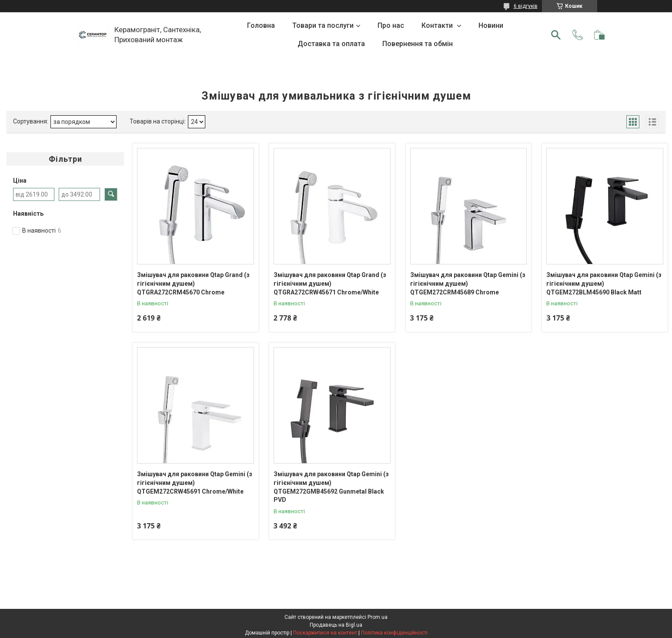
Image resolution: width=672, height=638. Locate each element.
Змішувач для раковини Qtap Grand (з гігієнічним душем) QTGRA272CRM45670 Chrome (193, 283)
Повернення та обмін (418, 44)
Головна (261, 25)
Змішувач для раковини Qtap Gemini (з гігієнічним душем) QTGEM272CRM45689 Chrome (468, 283)
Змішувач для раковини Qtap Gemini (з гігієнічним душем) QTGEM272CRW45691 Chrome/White (195, 483)
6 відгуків (526, 6)
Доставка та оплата (331, 44)
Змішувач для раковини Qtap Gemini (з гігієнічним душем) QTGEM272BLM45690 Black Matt (604, 283)
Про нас (391, 25)
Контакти (438, 25)
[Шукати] (556, 35)
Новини (491, 25)
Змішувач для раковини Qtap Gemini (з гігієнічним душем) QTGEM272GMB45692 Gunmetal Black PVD (331, 487)
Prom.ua (378, 617)
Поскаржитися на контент (325, 633)
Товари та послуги (323, 25)
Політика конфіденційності (394, 633)
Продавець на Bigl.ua (336, 625)
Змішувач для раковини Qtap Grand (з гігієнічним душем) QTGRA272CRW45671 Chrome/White (330, 283)
